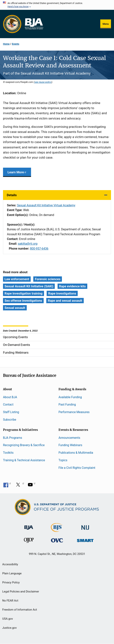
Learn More (17, 172)
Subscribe (10, 420)
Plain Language (12, 573)
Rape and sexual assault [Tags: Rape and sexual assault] (65, 301)
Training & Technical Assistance (24, 460)
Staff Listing (11, 412)
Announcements (69, 438)
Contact (8, 405)
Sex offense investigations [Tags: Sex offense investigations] (23, 301)
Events (16, 44)
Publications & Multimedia (76, 453)
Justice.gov (9, 628)
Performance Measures (74, 412)
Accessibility (10, 564)
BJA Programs (13, 438)
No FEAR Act (10, 601)
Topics (63, 460)
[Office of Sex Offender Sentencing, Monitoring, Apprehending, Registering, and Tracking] (85, 539)
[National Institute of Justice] (85, 526)
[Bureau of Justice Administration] (29, 526)
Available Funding (70, 397)
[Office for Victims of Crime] (57, 540)
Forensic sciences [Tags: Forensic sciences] (48, 279)
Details (12, 195)
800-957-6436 (39, 249)
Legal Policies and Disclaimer (21, 592)
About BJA (10, 397)
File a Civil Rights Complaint (77, 468)
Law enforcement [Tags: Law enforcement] (17, 279)
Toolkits (8, 453)
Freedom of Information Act (20, 610)
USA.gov (8, 619)
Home (6, 44)
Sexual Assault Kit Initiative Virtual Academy (46, 205)
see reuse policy (43, 82)
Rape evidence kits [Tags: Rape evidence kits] (72, 286)
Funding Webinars (70, 445)
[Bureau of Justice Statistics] (57, 530)
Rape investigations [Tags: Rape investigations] (62, 293)
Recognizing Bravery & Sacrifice (24, 445)
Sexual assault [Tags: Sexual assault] (15, 308)
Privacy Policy (11, 582)
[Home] (34, 24)
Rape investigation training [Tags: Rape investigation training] (24, 293)
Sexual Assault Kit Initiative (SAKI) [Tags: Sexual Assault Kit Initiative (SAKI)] (29, 286)
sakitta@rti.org (28, 244)
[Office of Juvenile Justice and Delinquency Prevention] (29, 541)
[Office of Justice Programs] (12, 24)
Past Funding (67, 405)
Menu (106, 24)
